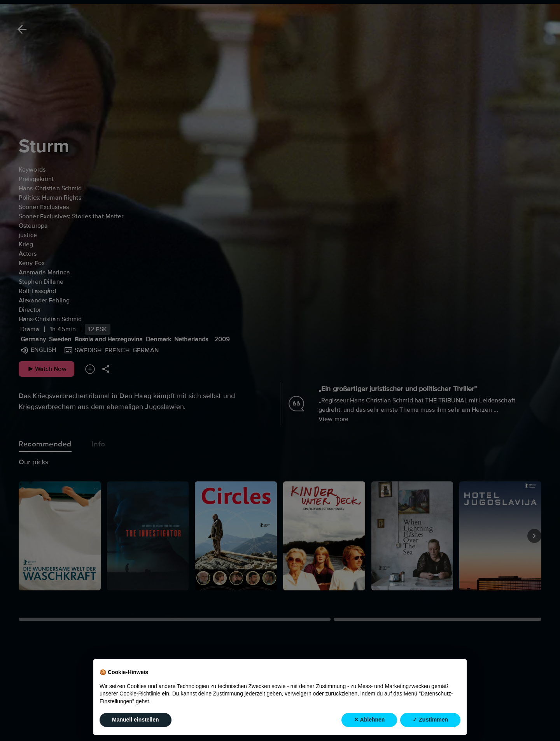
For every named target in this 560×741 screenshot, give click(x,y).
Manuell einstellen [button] (136, 720)
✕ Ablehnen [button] (369, 720)
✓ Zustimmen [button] (430, 720)
